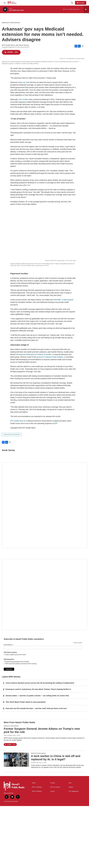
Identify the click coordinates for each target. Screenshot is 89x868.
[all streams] (86, 9)
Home (34, 845)
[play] (5, 9)
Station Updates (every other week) (15, 717)
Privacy (52, 853)
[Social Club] (44, 657)
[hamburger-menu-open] (5, 3)
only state (26, 144)
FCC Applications (74, 853)
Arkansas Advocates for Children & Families (35, 416)
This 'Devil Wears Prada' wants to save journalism (26, 764)
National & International (11, 23)
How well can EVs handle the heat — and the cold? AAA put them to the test (36, 770)
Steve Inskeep (8, 797)
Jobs (70, 845)
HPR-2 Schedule (37, 853)
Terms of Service (55, 849)
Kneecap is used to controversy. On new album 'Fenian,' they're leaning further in (38, 751)
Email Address (9, 707)
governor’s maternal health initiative (50, 419)
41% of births (23, 161)
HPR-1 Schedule (37, 849)
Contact (53, 845)
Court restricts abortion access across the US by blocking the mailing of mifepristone (40, 745)
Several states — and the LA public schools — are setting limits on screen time (37, 758)
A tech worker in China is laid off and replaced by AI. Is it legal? (56, 820)
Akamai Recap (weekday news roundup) (17, 724)
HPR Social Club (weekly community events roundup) (21, 726)
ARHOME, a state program (63, 362)
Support (71, 849)
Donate (81, 3)
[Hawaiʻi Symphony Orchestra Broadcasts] (44, 567)
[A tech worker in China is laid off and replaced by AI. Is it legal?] (16, 822)
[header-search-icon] (72, 3)
